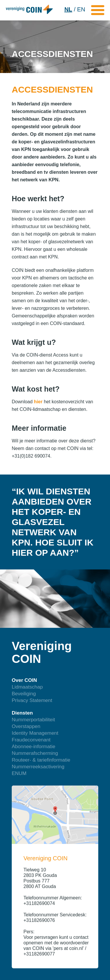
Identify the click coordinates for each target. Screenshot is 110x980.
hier (38, 402)
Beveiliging (24, 694)
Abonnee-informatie (33, 747)
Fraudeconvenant (31, 740)
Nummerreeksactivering (38, 767)
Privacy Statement (32, 700)
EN (81, 9)
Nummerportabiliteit (33, 720)
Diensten (22, 713)
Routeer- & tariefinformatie (41, 760)
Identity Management (35, 733)
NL (68, 9)
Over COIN (24, 680)
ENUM (19, 773)
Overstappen (26, 726)
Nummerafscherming (35, 753)
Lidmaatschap (27, 687)
